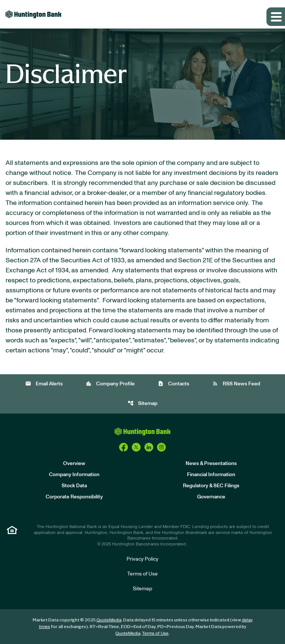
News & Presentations (211, 464)
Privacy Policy (142, 559)
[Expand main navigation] (276, 17)
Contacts (173, 384)
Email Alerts (44, 384)
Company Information (74, 475)
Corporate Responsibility (74, 497)
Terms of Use (142, 574)
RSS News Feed (236, 384)
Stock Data (74, 486)
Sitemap (142, 403)
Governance (211, 497)
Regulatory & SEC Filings (211, 486)
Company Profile (110, 384)
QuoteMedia (109, 620)
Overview (74, 464)
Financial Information (211, 475)
